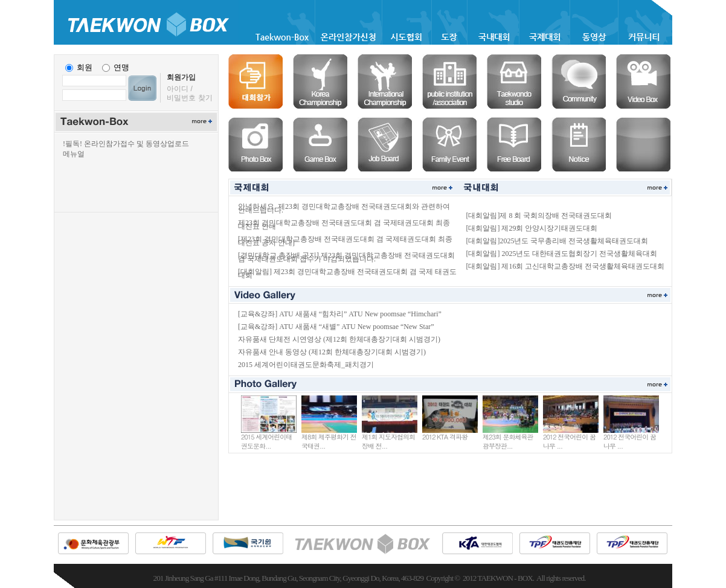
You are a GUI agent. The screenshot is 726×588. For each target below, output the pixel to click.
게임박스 (320, 144)
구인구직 (385, 144)
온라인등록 (255, 81)
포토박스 (255, 144)
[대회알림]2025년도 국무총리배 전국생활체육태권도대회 (557, 241)
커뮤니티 (579, 81)
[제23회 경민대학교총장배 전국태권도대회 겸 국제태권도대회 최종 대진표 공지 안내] (345, 241)
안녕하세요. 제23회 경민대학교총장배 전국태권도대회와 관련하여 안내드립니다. (344, 208)
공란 (643, 144)
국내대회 (320, 81)
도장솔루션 (514, 81)
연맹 (121, 67)
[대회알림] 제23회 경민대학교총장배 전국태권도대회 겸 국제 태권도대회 (347, 273)
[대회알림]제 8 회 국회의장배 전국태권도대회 (539, 216)
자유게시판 (514, 144)
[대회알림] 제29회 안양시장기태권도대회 (532, 228)
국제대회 (385, 81)
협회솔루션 (449, 81)
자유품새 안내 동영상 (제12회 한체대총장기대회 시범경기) (332, 352)
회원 (85, 67)
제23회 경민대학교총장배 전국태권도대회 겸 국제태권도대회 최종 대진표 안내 (344, 225)
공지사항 (579, 144)
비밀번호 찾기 (189, 98)
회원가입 (181, 77)
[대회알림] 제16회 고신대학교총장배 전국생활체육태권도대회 (565, 266)
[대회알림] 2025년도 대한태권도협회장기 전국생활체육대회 (561, 254)
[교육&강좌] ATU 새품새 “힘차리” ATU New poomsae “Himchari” (340, 314)
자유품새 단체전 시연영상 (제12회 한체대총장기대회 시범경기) (339, 339)
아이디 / (180, 89)
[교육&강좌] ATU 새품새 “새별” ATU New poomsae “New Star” (336, 327)
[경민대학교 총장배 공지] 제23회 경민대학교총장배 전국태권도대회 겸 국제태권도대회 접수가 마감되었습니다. (346, 257)
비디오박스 (643, 81)
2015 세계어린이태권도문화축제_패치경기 (306, 365)
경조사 (449, 144)
